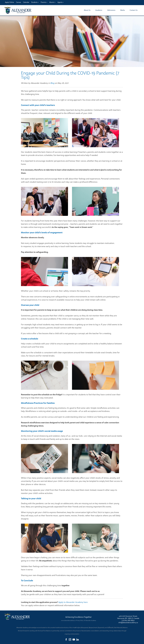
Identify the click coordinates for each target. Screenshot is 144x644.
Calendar (26, 2)
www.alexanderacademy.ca (68, 620)
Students (34, 2)
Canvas (18, 2)
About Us (87, 10)
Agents (60, 2)
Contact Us (134, 10)
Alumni (52, 2)
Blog (52, 83)
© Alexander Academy (90, 620)
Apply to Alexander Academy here (73, 602)
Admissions (111, 10)
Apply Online (9, 2)
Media (122, 10)
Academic (99, 10)
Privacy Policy (80, 620)
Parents (43, 2)
